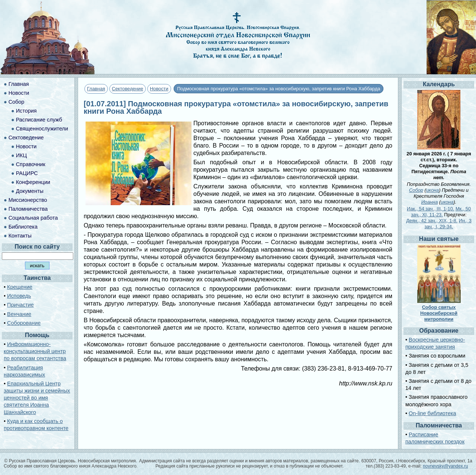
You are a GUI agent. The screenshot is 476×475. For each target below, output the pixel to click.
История (26, 111)
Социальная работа (33, 218)
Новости (159, 89)
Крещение (20, 287)
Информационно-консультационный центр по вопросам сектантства (35, 351)
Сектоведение (128, 89)
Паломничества (28, 209)
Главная (96, 89)
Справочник (31, 164)
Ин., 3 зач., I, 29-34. (448, 224)
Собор (17, 102)
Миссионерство (28, 200)
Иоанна (430, 202)
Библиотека (23, 227)
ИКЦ (21, 155)
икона (432, 190)
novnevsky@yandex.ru (446, 466)
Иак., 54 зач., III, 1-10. (430, 209)
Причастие (20, 305)
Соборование (24, 323)
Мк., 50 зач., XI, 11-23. (441, 212)
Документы (30, 191)
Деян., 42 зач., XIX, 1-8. (432, 221)
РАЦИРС (27, 173)
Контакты (20, 236)
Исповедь (19, 296)
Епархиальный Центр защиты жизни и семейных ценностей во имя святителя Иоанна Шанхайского (37, 398)
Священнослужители (42, 129)
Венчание (19, 314)
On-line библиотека (432, 413)
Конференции (33, 182)
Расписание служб (39, 120)
